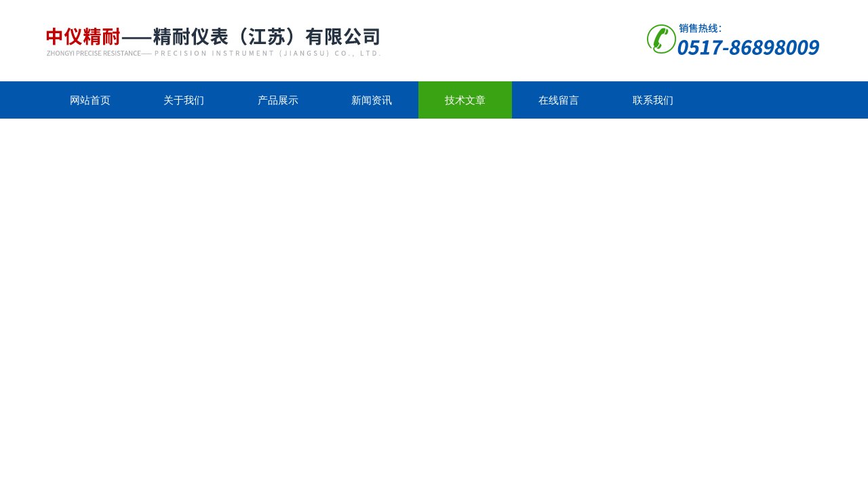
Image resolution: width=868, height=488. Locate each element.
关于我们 (184, 100)
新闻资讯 (372, 100)
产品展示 (278, 100)
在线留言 (559, 100)
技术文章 (465, 100)
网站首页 (90, 100)
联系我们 (653, 100)
